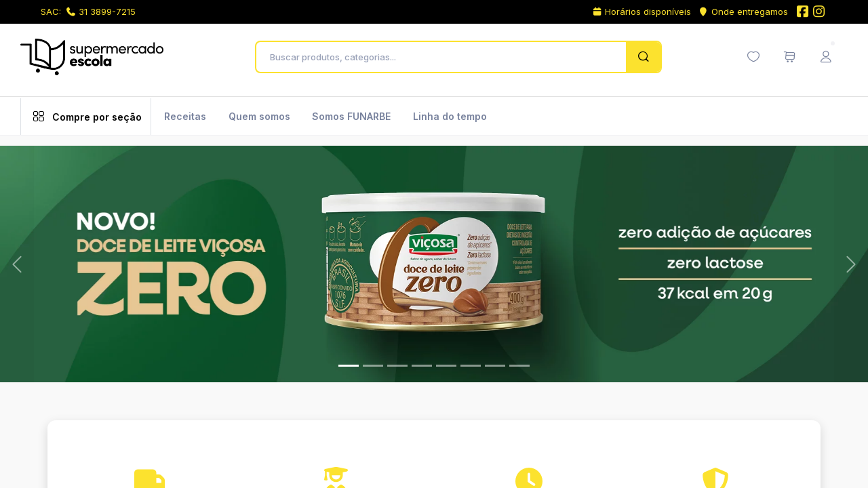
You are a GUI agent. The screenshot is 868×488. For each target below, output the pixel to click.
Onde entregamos (743, 12)
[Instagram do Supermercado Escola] (819, 13)
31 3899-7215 (101, 12)
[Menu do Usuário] (826, 57)
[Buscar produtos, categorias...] (445, 57)
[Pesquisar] (643, 57)
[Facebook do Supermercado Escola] (802, 13)
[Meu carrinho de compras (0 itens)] (789, 57)
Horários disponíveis (642, 12)
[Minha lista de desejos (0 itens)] (753, 57)
